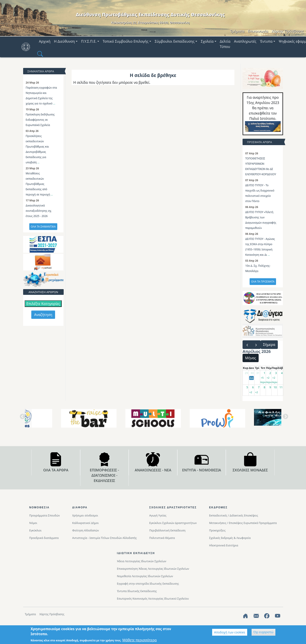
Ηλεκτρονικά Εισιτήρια (224, 545)
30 (252, 373)
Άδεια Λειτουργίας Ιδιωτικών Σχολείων (142, 561)
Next (285, 418)
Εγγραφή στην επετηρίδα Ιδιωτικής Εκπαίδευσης (148, 584)
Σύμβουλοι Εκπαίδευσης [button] (175, 41)
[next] (256, 345)
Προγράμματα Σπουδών (45, 515)
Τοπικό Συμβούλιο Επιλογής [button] (126, 41)
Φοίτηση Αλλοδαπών (86, 530)
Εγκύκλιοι (35, 530)
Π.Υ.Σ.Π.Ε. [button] (89, 41)
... (54, 103)
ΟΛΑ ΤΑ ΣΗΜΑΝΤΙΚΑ (43, 227)
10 (275, 387)
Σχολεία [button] (207, 41)
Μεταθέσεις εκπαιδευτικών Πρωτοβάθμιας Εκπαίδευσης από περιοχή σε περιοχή (38, 184)
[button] (40, 54)
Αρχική (45, 41)
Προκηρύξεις (217, 530)
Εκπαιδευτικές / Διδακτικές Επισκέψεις (234, 515)
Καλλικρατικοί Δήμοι (85, 523)
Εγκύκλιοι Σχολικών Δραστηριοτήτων (173, 523)
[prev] (247, 345)
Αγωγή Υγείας (158, 515)
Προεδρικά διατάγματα (44, 538)
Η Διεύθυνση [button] (64, 41)
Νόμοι (33, 523)
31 (258, 373)
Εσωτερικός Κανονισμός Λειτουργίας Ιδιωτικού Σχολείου (153, 599)
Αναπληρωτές (245, 41)
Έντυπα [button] (266, 41)
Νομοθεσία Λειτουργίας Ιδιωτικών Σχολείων (145, 576)
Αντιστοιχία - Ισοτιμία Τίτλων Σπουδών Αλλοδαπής (105, 538)
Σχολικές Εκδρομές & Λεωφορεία (230, 538)
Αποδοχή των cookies (230, 632)
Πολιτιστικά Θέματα (162, 538)
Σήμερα (269, 345)
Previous (22, 418)
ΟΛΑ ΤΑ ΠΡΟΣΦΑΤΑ (263, 282)
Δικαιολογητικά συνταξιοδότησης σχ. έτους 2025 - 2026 (39, 211)
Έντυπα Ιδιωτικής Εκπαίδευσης (137, 591)
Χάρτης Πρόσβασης (288, 31)
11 (281, 387)
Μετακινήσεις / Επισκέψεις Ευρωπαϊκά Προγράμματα (243, 523)
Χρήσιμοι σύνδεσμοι (85, 515)
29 (246, 373)
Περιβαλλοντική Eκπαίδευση (167, 530)
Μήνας (251, 358)
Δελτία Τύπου (225, 44)
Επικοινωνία (258, 31)
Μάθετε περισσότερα (139, 640)
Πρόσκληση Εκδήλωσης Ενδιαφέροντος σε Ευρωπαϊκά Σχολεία (40, 120)
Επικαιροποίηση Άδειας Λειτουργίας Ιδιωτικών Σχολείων (153, 569)
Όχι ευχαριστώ (263, 632)
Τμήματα (237, 31)
